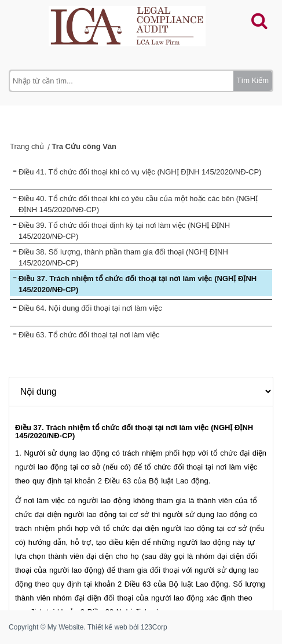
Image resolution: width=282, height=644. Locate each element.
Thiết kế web (107, 627)
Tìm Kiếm (253, 80)
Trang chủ (27, 146)
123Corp (154, 627)
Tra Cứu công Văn (84, 146)
